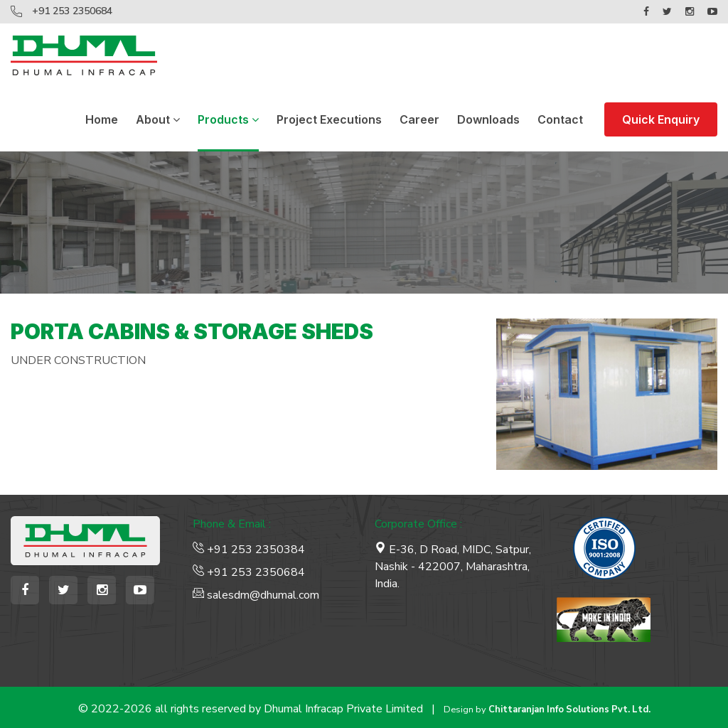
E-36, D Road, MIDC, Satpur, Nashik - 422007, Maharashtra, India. (453, 567)
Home (102, 119)
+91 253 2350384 (249, 550)
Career (419, 119)
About (158, 119)
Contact (560, 119)
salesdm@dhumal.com (256, 595)
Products (228, 119)
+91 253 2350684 (72, 11)
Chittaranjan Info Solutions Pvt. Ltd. (569, 710)
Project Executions (329, 119)
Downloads (488, 119)
